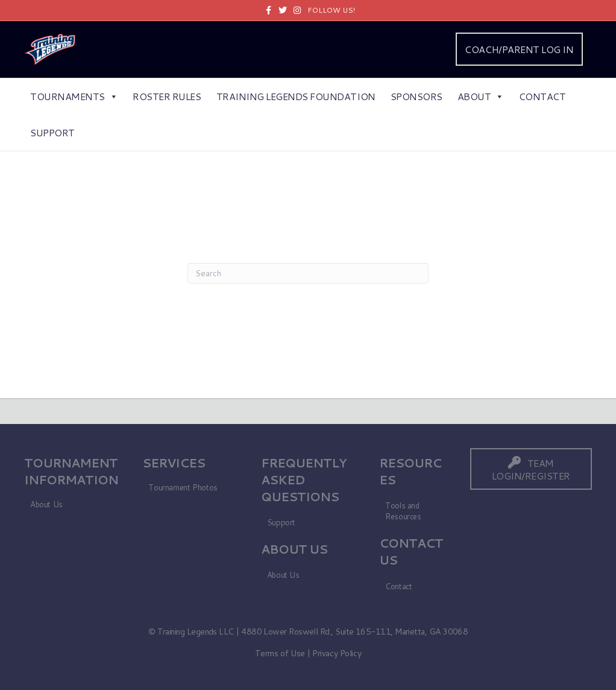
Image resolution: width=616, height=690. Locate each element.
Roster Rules (167, 96)
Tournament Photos (183, 487)
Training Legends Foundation (296, 96)
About (481, 96)
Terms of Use (280, 653)
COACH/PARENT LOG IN (519, 49)
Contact (542, 96)
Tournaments (74, 96)
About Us (46, 504)
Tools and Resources (403, 511)
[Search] (308, 273)
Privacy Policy (337, 653)
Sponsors (416, 96)
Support (52, 132)
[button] (531, 469)
